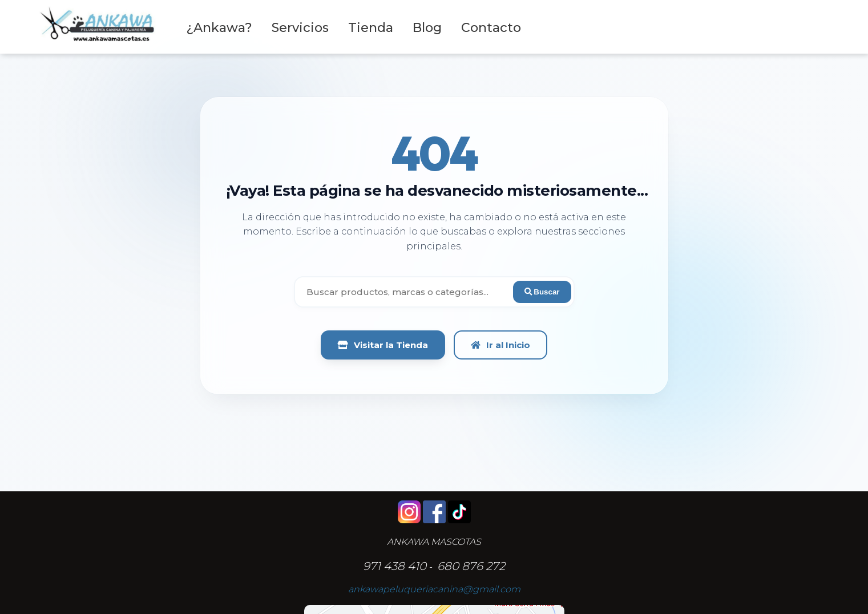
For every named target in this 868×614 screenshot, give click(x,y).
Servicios (300, 28)
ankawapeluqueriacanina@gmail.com (434, 589)
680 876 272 (471, 566)
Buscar (542, 292)
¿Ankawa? (219, 28)
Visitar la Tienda (383, 345)
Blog (427, 28)
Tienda (371, 28)
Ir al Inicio (500, 345)
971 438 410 (395, 566)
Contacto (491, 28)
